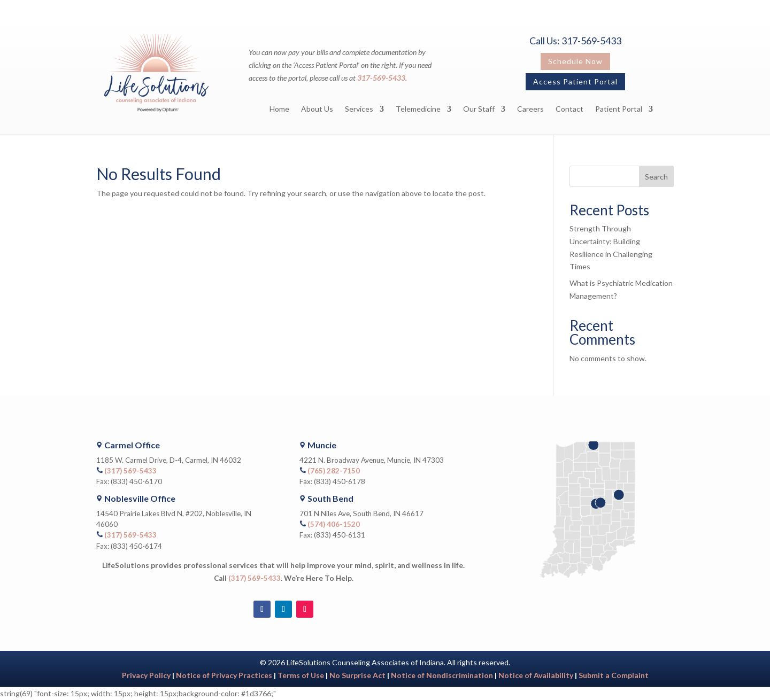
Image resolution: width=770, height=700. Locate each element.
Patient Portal (619, 109)
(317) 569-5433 (130, 471)
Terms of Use (301, 675)
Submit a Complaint (614, 675)
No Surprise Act (357, 675)
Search (656, 177)
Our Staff (479, 109)
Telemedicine (418, 109)
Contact (569, 109)
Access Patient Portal (575, 81)
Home (279, 109)
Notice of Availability (537, 675)
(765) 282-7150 (334, 471)
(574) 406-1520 (334, 524)
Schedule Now (575, 61)
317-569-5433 (381, 78)
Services (359, 109)
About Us (317, 109)
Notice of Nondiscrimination (442, 675)
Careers (530, 109)
